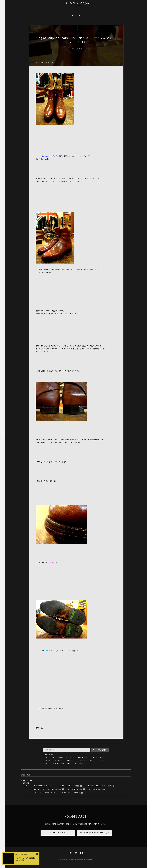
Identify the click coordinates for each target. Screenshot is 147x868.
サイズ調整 (67, 763)
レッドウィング (50, 758)
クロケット (48, 760)
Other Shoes (49, 62)
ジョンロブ (81, 760)
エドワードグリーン (98, 758)
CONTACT (76, 817)
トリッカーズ (71, 758)
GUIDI (47, 763)
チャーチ (59, 760)
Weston (92, 760)
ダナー (101, 760)
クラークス (70, 760)
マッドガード (79, 763)
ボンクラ (56, 763)
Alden (61, 758)
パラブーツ (84, 758)
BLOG (76, 15)
